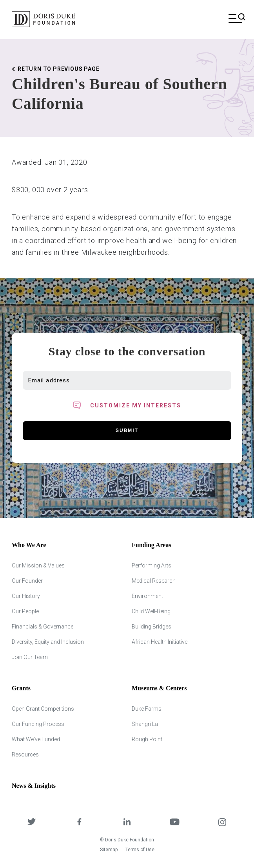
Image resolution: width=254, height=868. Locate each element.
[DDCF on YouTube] (175, 823)
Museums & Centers (159, 688)
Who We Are (29, 545)
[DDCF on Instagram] (222, 823)
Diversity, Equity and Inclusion (48, 642)
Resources (25, 755)
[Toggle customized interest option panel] (127, 405)
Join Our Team (30, 657)
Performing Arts (151, 565)
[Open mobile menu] (235, 19)
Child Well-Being (151, 611)
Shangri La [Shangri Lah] (145, 724)
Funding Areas (151, 545)
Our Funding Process (38, 724)
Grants (21, 688)
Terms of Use (140, 850)
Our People (25, 611)
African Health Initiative (160, 642)
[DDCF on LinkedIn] (127, 823)
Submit (127, 430)
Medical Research (154, 581)
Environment (147, 596)
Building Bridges (151, 627)
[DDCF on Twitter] (32, 823)
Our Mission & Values (38, 565)
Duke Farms (147, 709)
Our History (26, 596)
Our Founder (27, 581)
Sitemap (109, 850)
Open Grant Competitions (43, 709)
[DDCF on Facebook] (80, 823)
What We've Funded (36, 739)
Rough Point (147, 739)
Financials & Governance (43, 627)
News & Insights (34, 786)
